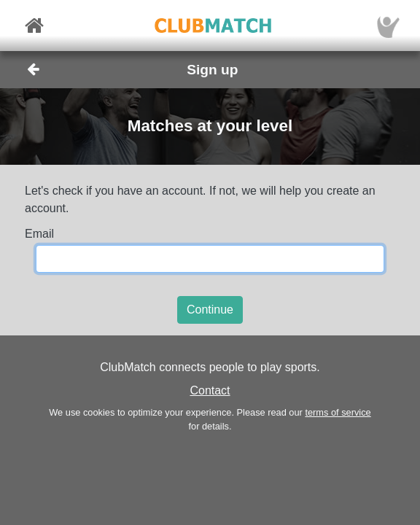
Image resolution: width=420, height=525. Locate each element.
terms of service (338, 412)
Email (39, 234)
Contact (210, 390)
